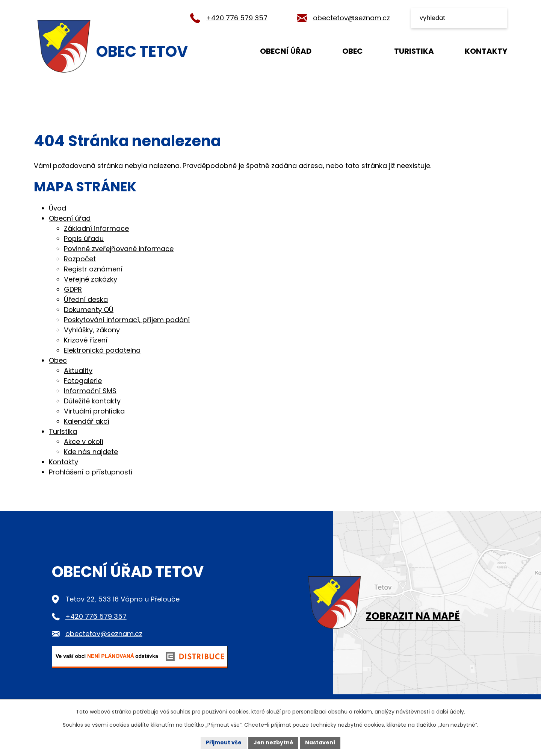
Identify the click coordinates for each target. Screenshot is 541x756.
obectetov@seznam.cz (351, 18)
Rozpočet (80, 259)
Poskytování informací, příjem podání (127, 320)
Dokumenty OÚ (89, 310)
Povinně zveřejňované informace (119, 249)
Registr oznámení (93, 269)
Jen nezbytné (273, 742)
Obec (353, 51)
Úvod (222, 51)
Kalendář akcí (87, 421)
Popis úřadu (84, 239)
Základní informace (96, 228)
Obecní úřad (286, 51)
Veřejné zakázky (91, 279)
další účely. (451, 712)
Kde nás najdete (91, 452)
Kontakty (486, 51)
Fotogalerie (83, 381)
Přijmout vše (224, 742)
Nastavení (320, 742)
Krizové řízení (86, 340)
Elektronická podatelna (102, 350)
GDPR (73, 289)
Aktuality (78, 370)
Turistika (414, 51)
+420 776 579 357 (237, 18)
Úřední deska (86, 299)
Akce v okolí (84, 442)
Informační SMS (90, 391)
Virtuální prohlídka (94, 411)
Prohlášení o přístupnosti (91, 472)
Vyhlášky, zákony (92, 330)
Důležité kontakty (92, 401)
